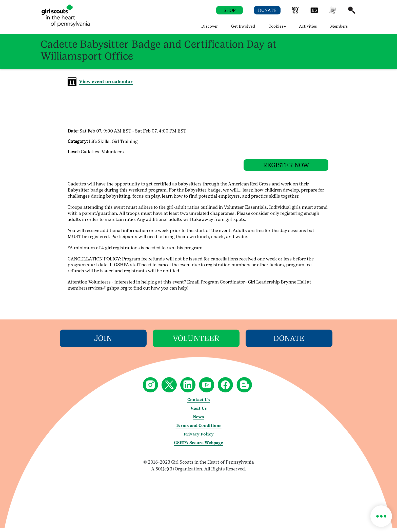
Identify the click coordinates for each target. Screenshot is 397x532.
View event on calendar (106, 81)
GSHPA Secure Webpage (198, 447)
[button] (295, 13)
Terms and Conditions (199, 429)
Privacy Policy (199, 438)
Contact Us (199, 403)
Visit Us (199, 412)
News (198, 421)
